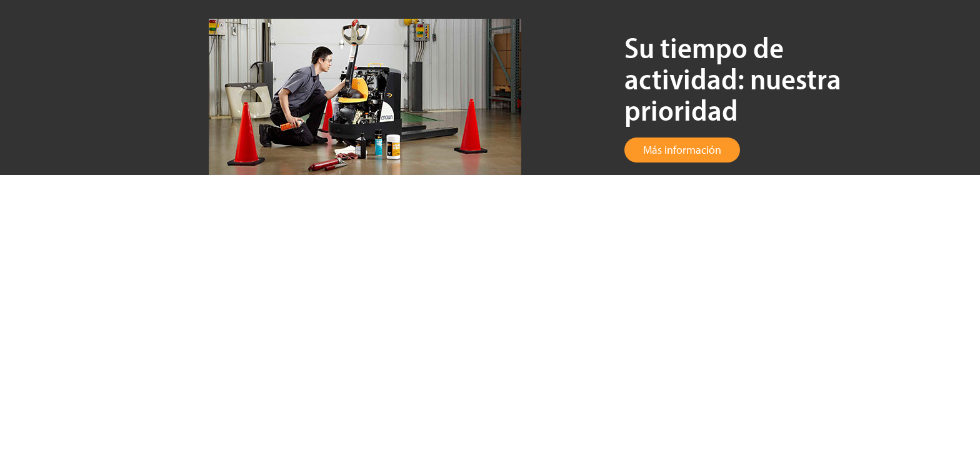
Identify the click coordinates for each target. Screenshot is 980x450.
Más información (682, 150)
